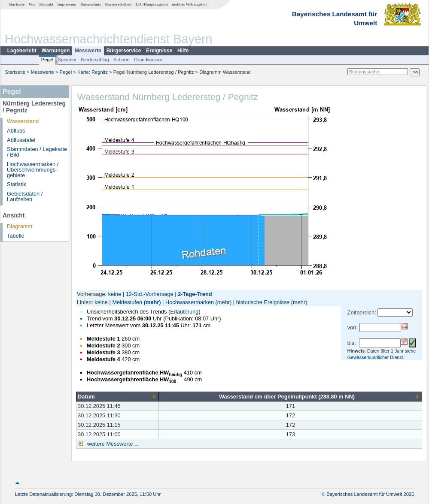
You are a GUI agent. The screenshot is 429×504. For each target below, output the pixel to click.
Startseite (17, 4)
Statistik (17, 184)
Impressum (67, 4)
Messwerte (88, 51)
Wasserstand (23, 121)
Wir (32, 4)
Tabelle (16, 236)
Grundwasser (148, 60)
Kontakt (46, 4)
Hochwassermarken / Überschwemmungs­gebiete (33, 170)
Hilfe (183, 51)
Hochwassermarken (190, 302)
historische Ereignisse (263, 302)
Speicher (67, 60)
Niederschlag (95, 60)
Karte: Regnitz (93, 72)
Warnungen (56, 51)
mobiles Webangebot (189, 4)
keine (115, 294)
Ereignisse (159, 51)
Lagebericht (22, 51)
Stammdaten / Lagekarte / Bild (37, 152)
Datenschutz (91, 4)
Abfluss (16, 131)
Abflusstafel (21, 140)
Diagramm (20, 226)
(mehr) (152, 302)
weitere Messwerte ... (112, 444)
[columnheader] (118, 396)
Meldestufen (127, 302)
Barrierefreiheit (119, 4)
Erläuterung (184, 312)
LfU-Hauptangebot (152, 4)
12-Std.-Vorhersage (150, 294)
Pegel (47, 60)
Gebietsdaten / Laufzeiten (25, 196)
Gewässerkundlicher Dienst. (376, 357)
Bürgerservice (124, 51)
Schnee (122, 60)
